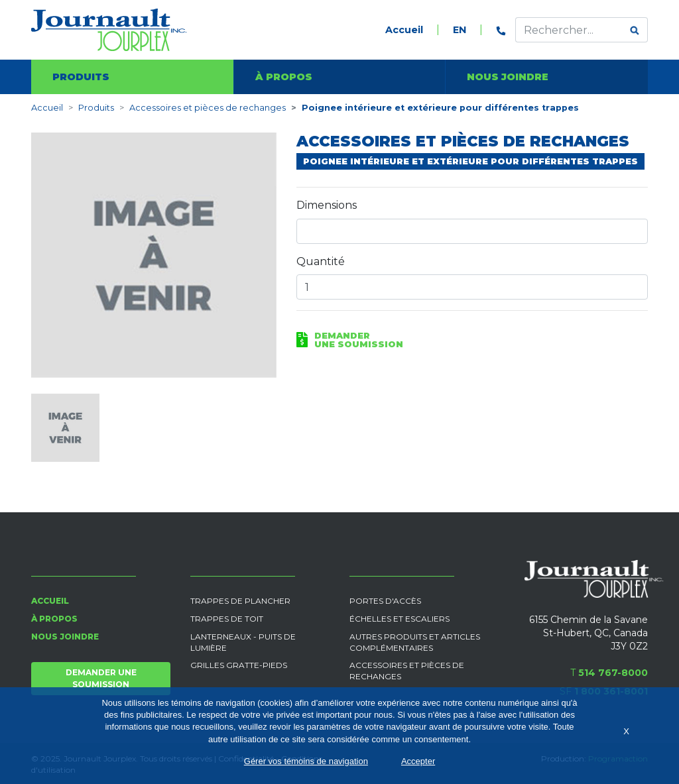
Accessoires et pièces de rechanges (208, 108)
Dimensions (327, 205)
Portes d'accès (385, 601)
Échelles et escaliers (400, 619)
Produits (81, 77)
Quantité (321, 261)
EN (460, 30)
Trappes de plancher (240, 601)
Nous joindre (508, 77)
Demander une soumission (101, 678)
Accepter (418, 761)
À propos (284, 77)
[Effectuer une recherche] (569, 30)
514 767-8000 (613, 673)
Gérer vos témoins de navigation (306, 761)
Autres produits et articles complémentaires (415, 642)
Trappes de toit (227, 619)
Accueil (404, 30)
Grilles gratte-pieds (239, 665)
